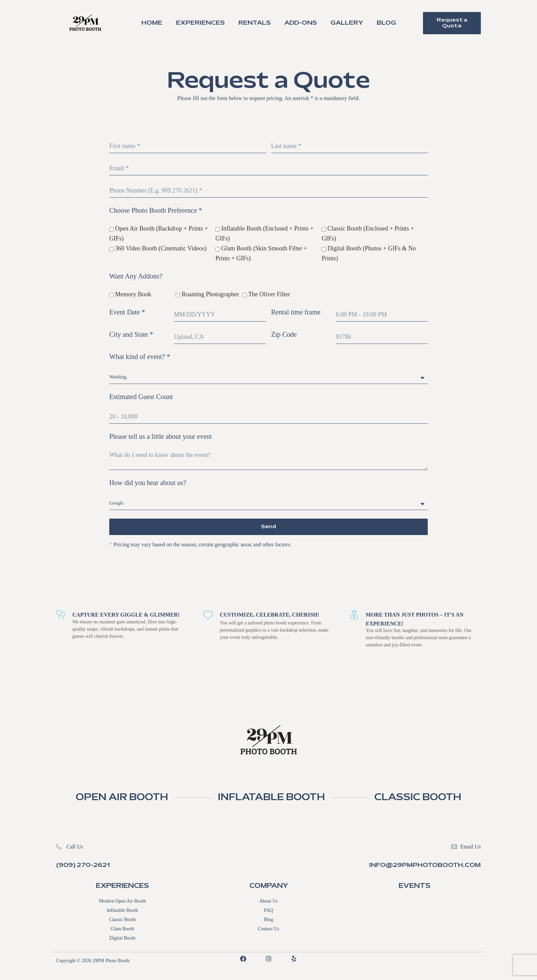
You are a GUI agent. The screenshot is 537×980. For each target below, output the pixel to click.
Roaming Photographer (210, 294)
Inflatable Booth (122, 911)
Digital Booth (122, 939)
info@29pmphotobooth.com (425, 866)
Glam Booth (122, 929)
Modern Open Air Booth (122, 902)
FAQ (269, 911)
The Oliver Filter (269, 294)
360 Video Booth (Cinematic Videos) (161, 248)
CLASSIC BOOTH (428, 798)
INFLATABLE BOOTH (272, 798)
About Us (268, 902)
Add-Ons (301, 23)
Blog (386, 23)
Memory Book (133, 294)
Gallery (347, 23)
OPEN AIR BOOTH (112, 798)
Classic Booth (122, 920)
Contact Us (269, 929)
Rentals (254, 23)
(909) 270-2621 (83, 866)
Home (152, 23)
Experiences (200, 23)
